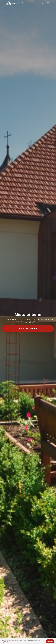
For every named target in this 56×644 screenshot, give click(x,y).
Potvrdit (50, 641)
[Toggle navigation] (48, 3)
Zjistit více (6, 642)
